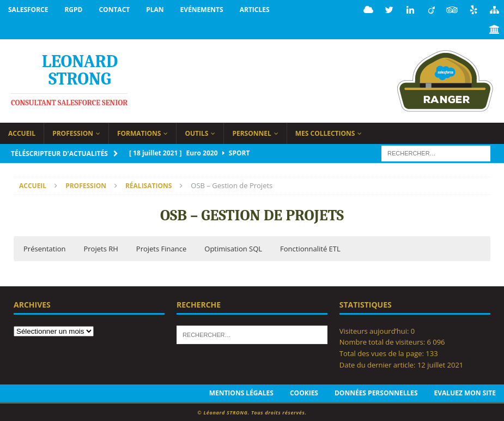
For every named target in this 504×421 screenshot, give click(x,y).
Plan (155, 10)
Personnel (251, 132)
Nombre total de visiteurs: (383, 341)
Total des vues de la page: (383, 352)
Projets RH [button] (101, 248)
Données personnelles (376, 392)
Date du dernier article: (378, 364)
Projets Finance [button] (161, 248)
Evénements (202, 10)
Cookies (304, 392)
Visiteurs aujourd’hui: (375, 330)
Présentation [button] (44, 248)
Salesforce (28, 10)
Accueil (22, 132)
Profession (73, 132)
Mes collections (325, 132)
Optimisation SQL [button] (233, 248)
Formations (139, 132)
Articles (255, 10)
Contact (114, 10)
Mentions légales (241, 392)
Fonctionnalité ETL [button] (310, 248)
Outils (196, 132)
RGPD (73, 10)
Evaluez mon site (465, 392)
